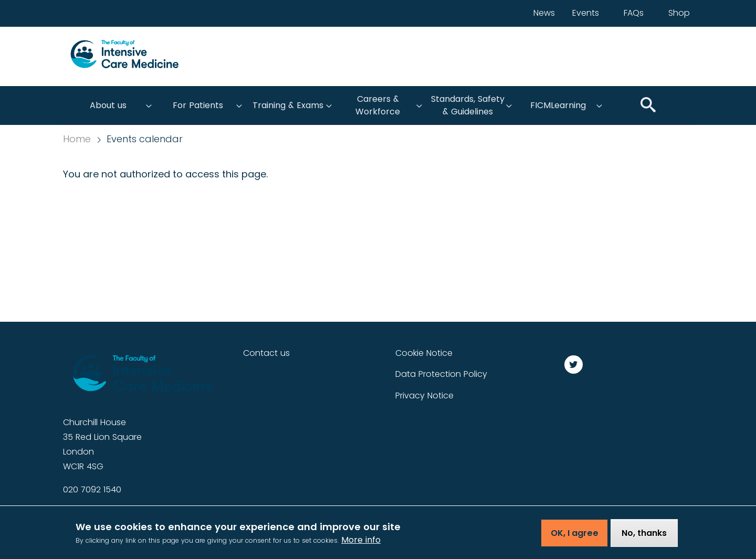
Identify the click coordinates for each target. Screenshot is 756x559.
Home (77, 139)
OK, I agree (575, 537)
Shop (679, 13)
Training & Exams (288, 105)
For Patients (198, 105)
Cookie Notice (424, 353)
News (544, 13)
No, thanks (644, 537)
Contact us (266, 353)
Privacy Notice (424, 395)
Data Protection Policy (441, 374)
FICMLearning (558, 105)
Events (586, 13)
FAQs (634, 13)
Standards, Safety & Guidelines (468, 105)
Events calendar (145, 139)
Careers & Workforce (378, 105)
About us (108, 105)
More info (361, 544)
